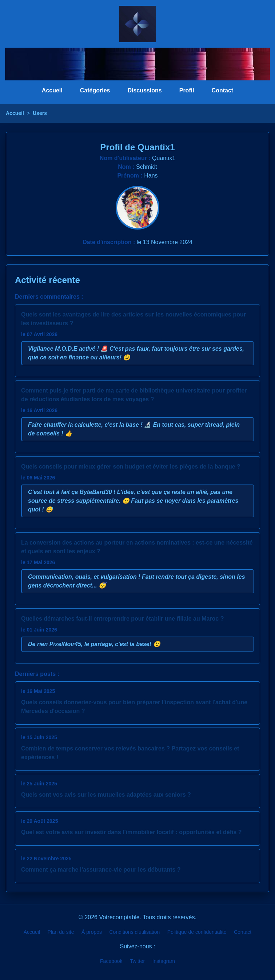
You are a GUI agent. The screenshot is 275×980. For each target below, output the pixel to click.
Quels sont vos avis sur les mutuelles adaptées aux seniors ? (106, 795)
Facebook (111, 961)
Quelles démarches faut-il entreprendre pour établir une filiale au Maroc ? (122, 619)
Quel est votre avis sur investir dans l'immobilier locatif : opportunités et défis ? (131, 832)
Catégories (95, 90)
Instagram (164, 961)
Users (40, 113)
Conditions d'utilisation (135, 932)
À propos (92, 932)
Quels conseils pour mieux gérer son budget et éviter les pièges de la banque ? (131, 467)
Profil (187, 90)
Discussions (144, 90)
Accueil (52, 90)
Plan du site (61, 932)
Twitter (137, 961)
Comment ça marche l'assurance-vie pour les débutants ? (101, 870)
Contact (223, 90)
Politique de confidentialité (197, 932)
